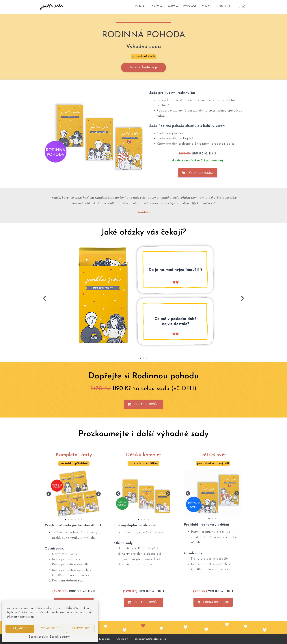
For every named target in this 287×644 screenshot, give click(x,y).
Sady (173, 7)
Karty (156, 7)
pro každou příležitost (74, 463)
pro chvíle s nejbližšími (143, 463)
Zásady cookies (38, 637)
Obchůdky (123, 639)
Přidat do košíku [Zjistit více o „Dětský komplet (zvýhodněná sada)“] (147, 602)
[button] (44, 298)
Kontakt (223, 7)
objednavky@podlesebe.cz (150, 639)
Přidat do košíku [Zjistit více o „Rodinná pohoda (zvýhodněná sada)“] (201, 173)
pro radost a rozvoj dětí (213, 463)
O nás (207, 7)
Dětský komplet (143, 455)
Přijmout (20, 629)
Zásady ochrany (60, 637)
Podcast (190, 7)
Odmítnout (50, 629)
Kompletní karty (74, 455)
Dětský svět (213, 455)
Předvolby (80, 629)
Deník (140, 7)
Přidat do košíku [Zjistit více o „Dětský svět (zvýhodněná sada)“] (216, 602)
